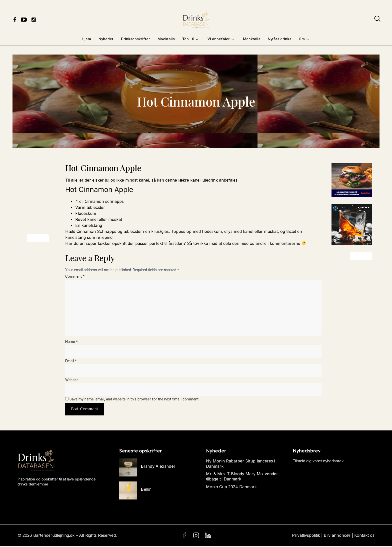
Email (71, 362)
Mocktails (166, 39)
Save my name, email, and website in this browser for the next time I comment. (134, 400)
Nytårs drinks (279, 39)
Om (304, 39)
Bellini (147, 490)
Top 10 (190, 39)
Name (71, 342)
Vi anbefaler (221, 39)
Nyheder (106, 39)
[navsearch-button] (377, 20)
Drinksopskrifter (135, 39)
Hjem (86, 39)
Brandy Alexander (158, 467)
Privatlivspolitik (306, 536)
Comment (75, 276)
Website (72, 381)
